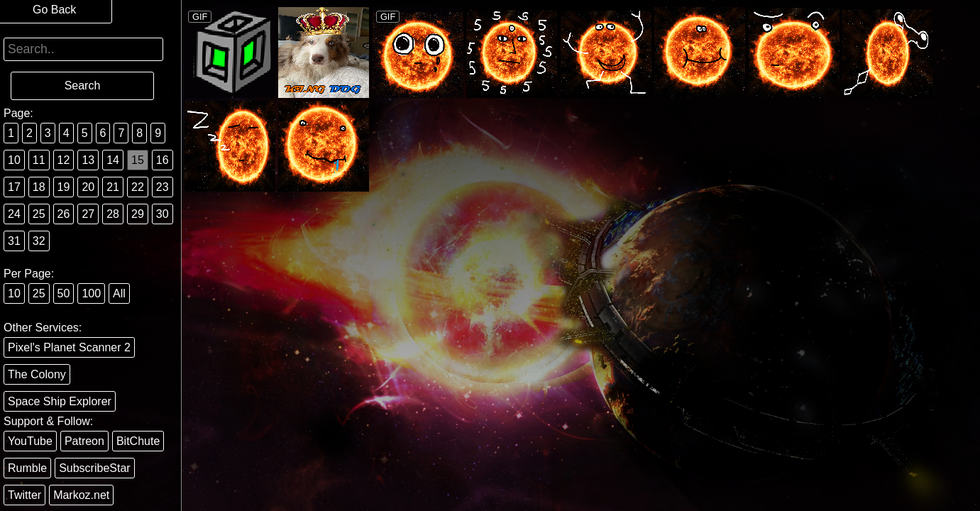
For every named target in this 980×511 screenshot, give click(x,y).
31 (14, 241)
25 (39, 214)
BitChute (138, 441)
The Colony (37, 374)
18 (39, 187)
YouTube (30, 441)
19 (64, 187)
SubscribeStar (95, 468)
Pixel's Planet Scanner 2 (69, 347)
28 (113, 214)
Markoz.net (81, 495)
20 (88, 187)
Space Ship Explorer (60, 401)
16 (163, 160)
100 (91, 293)
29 (138, 214)
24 (14, 214)
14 (113, 160)
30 (163, 214)
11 (39, 160)
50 (64, 293)
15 (138, 160)
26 (64, 214)
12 (64, 160)
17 (14, 187)
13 (88, 160)
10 (14, 160)
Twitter (24, 495)
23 (163, 187)
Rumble (27, 468)
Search (83, 86)
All (119, 293)
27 (88, 214)
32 (39, 241)
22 (138, 187)
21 (113, 187)
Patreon (84, 441)
